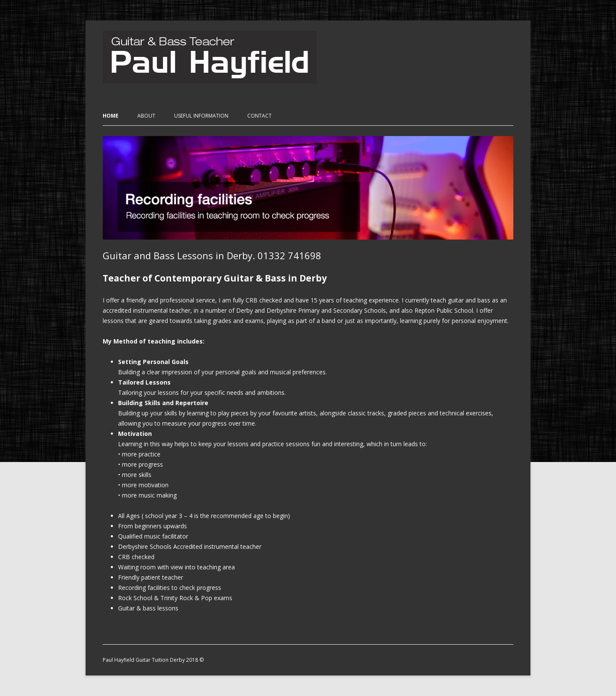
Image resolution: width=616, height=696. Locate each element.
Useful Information (201, 116)
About (146, 116)
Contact (259, 116)
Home (111, 116)
